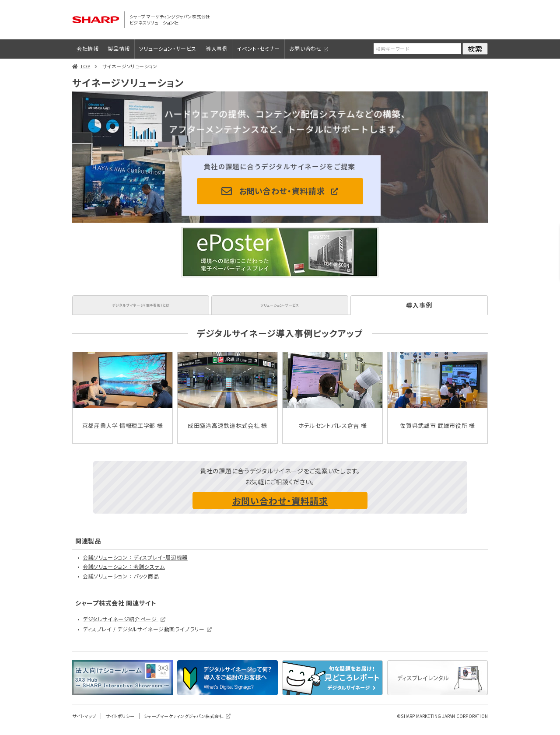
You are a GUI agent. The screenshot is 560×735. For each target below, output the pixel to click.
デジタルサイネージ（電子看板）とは (140, 308)
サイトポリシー (120, 723)
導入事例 (217, 48)
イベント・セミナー (258, 48)
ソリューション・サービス (168, 48)
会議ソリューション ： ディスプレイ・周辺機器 (135, 564)
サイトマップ (84, 723)
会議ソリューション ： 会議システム (124, 574)
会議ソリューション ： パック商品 (121, 583)
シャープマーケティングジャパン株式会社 (184, 723)
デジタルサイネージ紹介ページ (121, 626)
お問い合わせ (306, 48)
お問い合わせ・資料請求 (282, 191)
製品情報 (119, 48)
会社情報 (87, 48)
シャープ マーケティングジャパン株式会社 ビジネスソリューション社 (172, 19)
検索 (475, 49)
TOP (85, 66)
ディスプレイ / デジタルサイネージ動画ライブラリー (144, 636)
